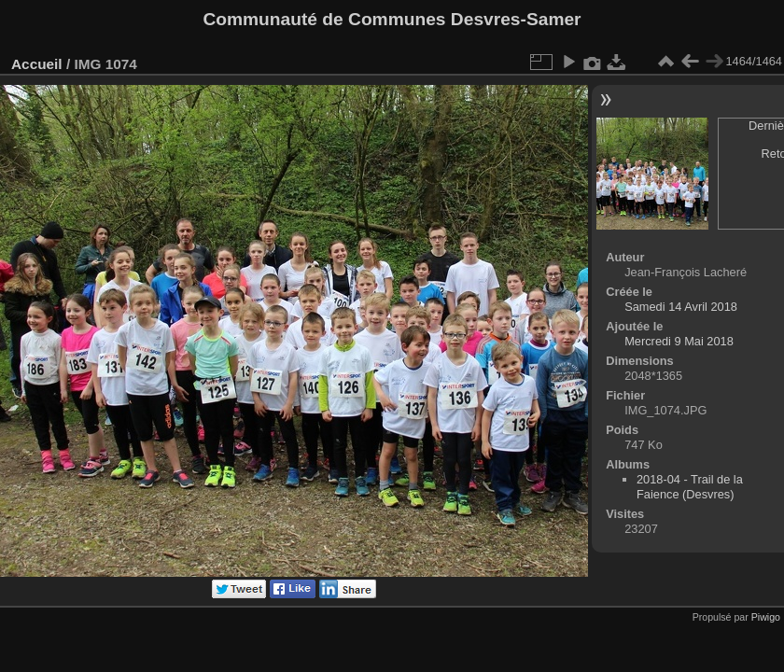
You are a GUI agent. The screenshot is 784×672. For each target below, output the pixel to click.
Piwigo (766, 617)
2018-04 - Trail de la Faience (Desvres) (690, 487)
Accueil (37, 64)
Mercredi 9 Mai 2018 (679, 341)
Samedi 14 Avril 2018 (681, 307)
